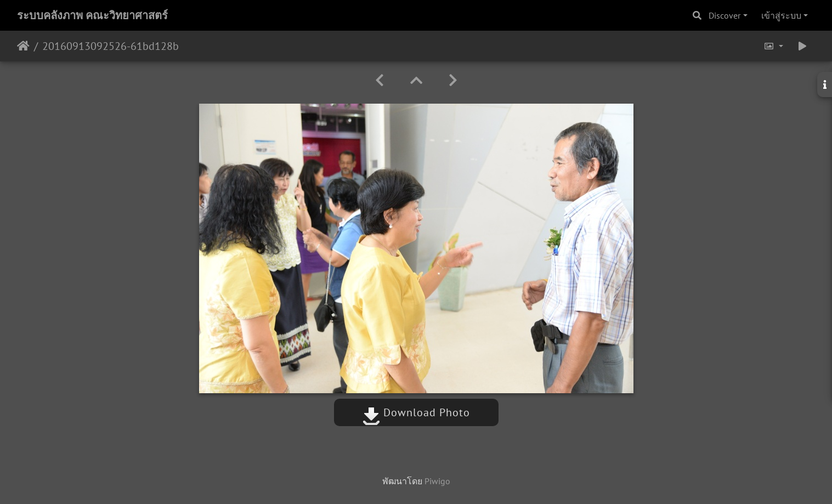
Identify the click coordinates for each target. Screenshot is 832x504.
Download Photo (416, 412)
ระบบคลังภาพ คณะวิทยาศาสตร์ (92, 15)
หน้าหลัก (23, 46)
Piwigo (437, 481)
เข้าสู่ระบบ (781, 15)
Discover (725, 15)
